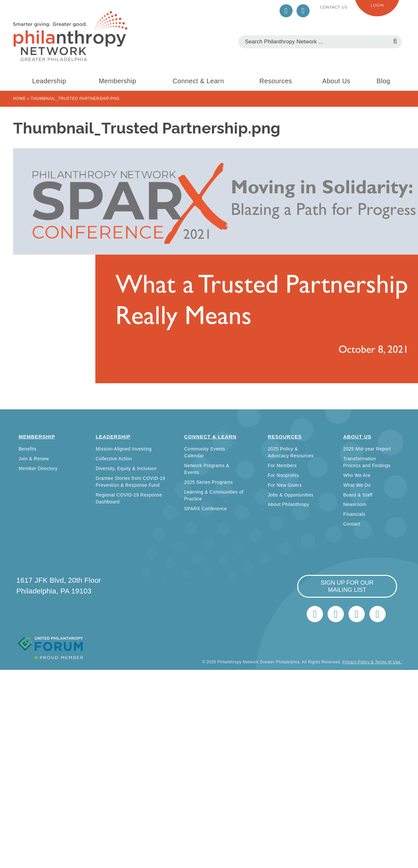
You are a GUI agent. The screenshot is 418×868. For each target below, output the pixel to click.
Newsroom (355, 504)
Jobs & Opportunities (291, 495)
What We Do (357, 485)
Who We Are (357, 475)
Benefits (28, 449)
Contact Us (334, 7)
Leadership (49, 81)
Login (377, 5)
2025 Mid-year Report (367, 449)
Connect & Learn (199, 81)
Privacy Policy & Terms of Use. (372, 662)
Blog (383, 81)
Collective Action (114, 459)
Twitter (286, 11)
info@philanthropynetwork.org (357, 614)
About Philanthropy (289, 504)
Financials (354, 514)
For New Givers (285, 485)
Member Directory (38, 468)
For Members (282, 466)
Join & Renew (34, 459)
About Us (336, 81)
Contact (352, 524)
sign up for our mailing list (347, 586)
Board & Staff (358, 495)
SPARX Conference (206, 509)
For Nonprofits (283, 475)
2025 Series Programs (209, 482)
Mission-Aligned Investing (124, 449)
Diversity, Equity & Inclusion (126, 468)
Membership (117, 81)
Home (19, 99)
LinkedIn (303, 11)
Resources (276, 81)
